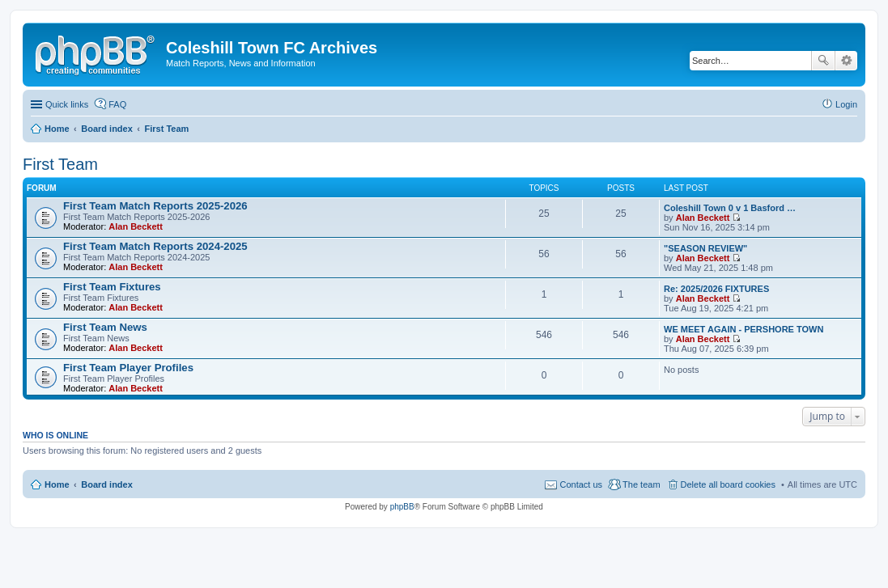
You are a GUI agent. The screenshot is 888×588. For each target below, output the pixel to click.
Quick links (67, 104)
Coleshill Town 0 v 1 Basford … (730, 208)
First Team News (105, 327)
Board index (107, 484)
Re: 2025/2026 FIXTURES (716, 289)
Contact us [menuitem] (581, 484)
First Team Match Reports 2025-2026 (155, 206)
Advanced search (846, 61)
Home (57, 484)
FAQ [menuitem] (117, 104)
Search (823, 61)
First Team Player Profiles (128, 368)
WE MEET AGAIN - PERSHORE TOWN (744, 329)
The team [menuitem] (641, 484)
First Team (60, 164)
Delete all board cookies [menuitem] (728, 484)
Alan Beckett (136, 226)
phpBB (402, 507)
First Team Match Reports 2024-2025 (155, 246)
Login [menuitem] (846, 104)
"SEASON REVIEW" (705, 248)
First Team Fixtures (112, 287)
